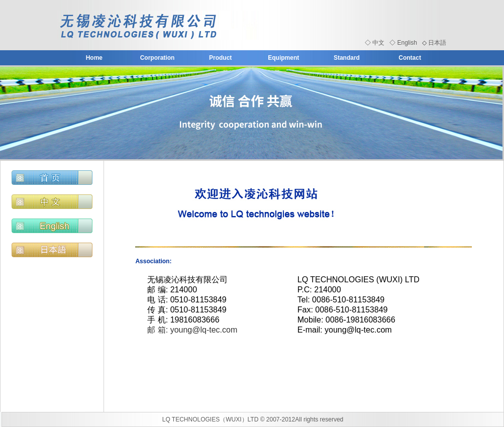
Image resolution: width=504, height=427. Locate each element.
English (407, 43)
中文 (378, 43)
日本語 (437, 43)
